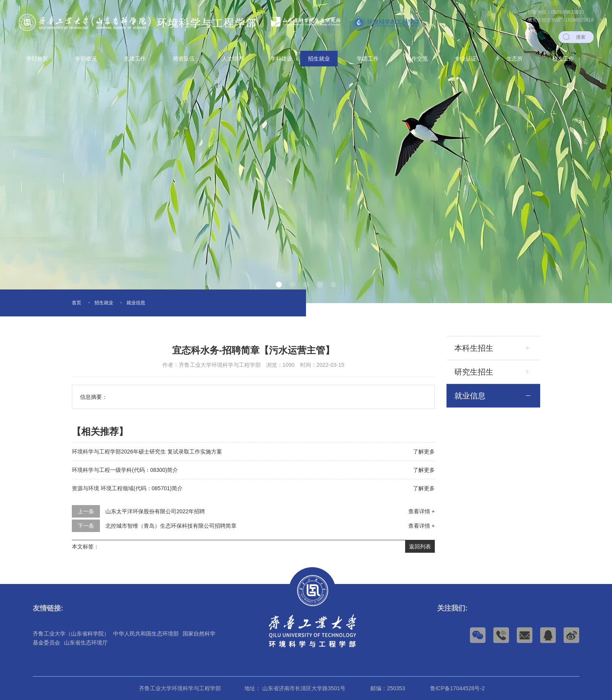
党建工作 (135, 59)
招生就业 (319, 59)
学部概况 (86, 59)
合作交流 (417, 59)
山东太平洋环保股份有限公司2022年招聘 (155, 511)
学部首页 (37, 59)
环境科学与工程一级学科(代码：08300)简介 (125, 470)
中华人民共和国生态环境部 (146, 634)
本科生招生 (474, 348)
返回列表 (420, 546)
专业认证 (466, 59)
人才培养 (233, 59)
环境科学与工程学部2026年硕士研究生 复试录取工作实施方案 (147, 452)
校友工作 (563, 59)
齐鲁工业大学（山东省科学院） (71, 634)
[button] (279, 285)
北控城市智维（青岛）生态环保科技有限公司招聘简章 (171, 526)
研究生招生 (474, 372)
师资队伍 (184, 59)
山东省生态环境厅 (86, 643)
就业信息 (136, 303)
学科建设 (281, 59)
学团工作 (368, 59)
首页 (76, 303)
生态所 (514, 59)
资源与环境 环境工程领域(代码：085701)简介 (127, 488)
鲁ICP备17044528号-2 (457, 688)
